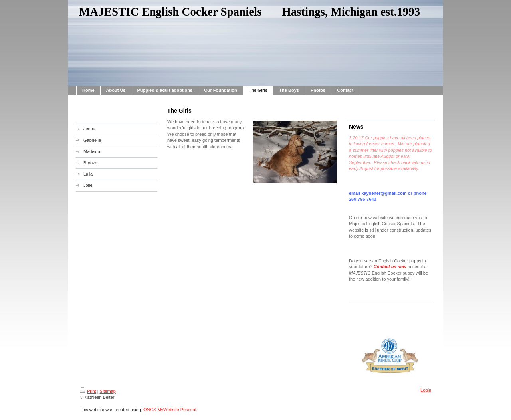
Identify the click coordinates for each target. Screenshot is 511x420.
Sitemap (108, 391)
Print (88, 391)
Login (426, 390)
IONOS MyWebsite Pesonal (169, 410)
